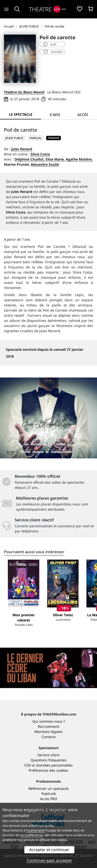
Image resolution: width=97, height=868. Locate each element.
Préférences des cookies (48, 770)
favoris (53, 52)
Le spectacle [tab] (21, 114)
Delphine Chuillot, (30, 159)
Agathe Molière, (79, 159)
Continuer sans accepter (49, 860)
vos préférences (31, 835)
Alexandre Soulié (45, 164)
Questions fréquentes (49, 760)
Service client (48, 755)
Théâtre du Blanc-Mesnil (24, 92)
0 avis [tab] (55, 115)
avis (50, 44)
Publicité (49, 794)
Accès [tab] (83, 115)
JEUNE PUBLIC (14, 138)
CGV (28, 765)
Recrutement (48, 726)
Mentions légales (48, 732)
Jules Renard (22, 149)
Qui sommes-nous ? (49, 721)
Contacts (49, 737)
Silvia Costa (40, 154)
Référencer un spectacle (48, 788)
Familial (36, 138)
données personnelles (54, 765)
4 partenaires (36, 830)
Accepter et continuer (49, 850)
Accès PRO (49, 799)
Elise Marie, (55, 159)
